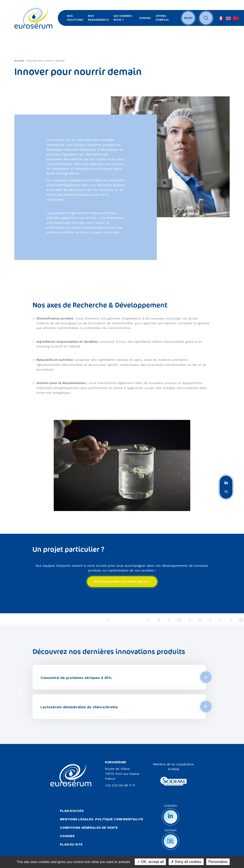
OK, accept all (150, 862)
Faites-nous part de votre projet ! (122, 582)
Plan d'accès (72, 811)
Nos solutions (75, 18)
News (188, 18)
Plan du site (71, 844)
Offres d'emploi (162, 18)
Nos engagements (98, 18)
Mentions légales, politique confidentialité (102, 819)
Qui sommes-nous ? (123, 18)
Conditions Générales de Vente (89, 828)
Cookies (67, 836)
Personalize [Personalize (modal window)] (218, 862)
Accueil (19, 61)
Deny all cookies (186, 862)
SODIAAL (145, 18)
